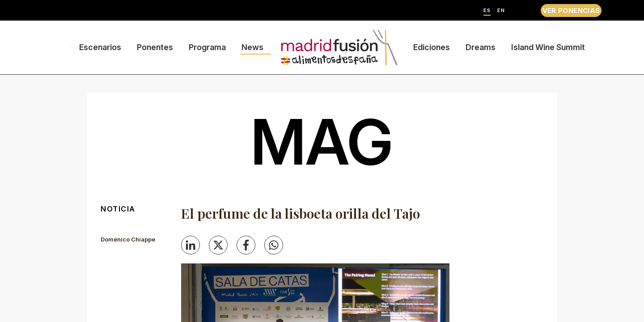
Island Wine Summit (548, 47)
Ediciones (432, 47)
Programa (207, 47)
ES (487, 11)
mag (322, 142)
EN (501, 11)
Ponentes (155, 47)
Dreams (481, 47)
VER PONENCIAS (571, 11)
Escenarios (100, 47)
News (252, 47)
